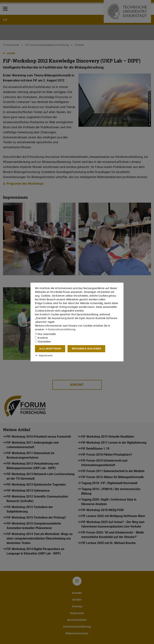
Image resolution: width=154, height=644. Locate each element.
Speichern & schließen (86, 349)
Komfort (41, 338)
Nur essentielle (45, 334)
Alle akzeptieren (50, 349)
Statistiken (43, 342)
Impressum (44, 355)
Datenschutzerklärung (60, 329)
